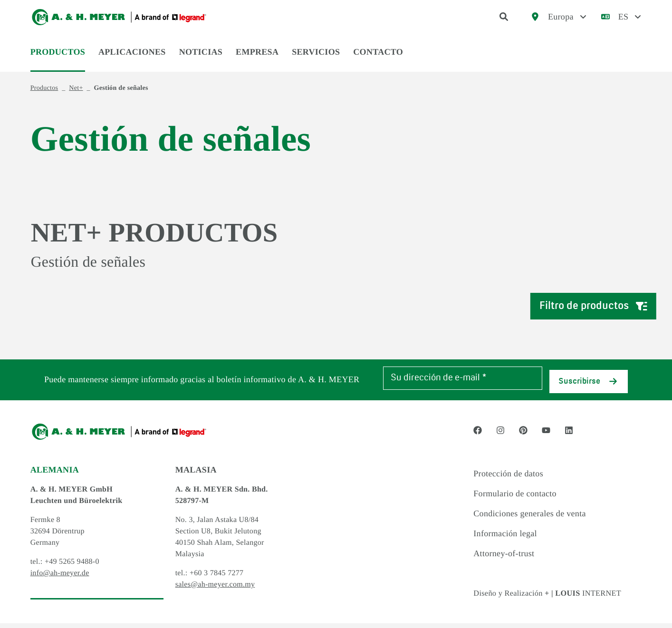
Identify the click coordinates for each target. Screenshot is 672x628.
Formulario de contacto (515, 499)
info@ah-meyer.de (60, 578)
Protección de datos (508, 479)
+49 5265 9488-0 (72, 567)
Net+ (76, 94)
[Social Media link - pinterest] (523, 435)
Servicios (316, 58)
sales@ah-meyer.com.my (215, 590)
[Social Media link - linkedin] (569, 435)
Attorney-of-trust (504, 559)
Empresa (257, 58)
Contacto (378, 58)
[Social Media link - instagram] (500, 435)
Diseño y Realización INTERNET (555, 598)
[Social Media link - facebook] (478, 435)
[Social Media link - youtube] (546, 435)
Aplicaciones (132, 58)
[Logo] (119, 20)
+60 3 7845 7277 (217, 578)
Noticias (201, 58)
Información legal (505, 539)
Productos (58, 58)
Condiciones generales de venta (529, 519)
